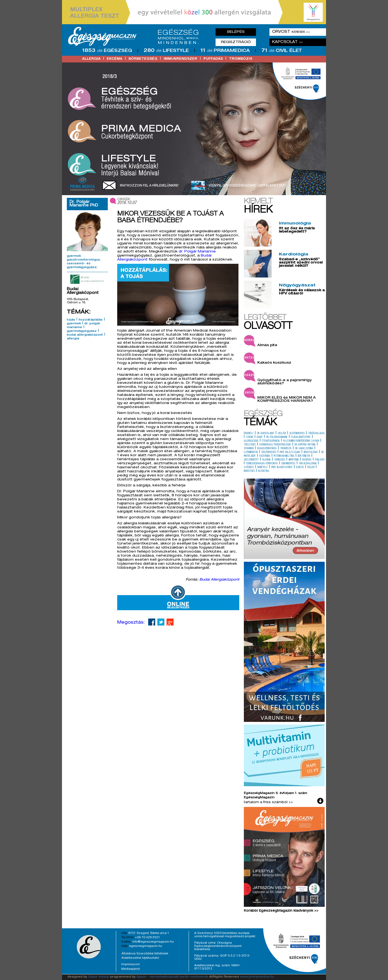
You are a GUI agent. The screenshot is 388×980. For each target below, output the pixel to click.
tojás (71, 320)
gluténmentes (297, 434)
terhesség (280, 460)
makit (260, 437)
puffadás (213, 59)
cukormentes (288, 464)
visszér (282, 434)
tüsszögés (250, 445)
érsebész (249, 434)
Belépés (236, 32)
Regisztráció (236, 42)
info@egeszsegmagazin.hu (153, 942)
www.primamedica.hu (257, 977)
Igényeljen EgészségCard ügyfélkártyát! (247, 186)
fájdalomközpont (301, 437)
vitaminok (249, 449)
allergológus (251, 441)
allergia (91, 59)
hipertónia (294, 460)
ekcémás (307, 460)
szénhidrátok (251, 452)
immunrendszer (180, 59)
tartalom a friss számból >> (268, 802)
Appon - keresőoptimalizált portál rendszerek (172, 977)
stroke (250, 437)
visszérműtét (251, 460)
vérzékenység (269, 452)
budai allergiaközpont (85, 335)
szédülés (249, 468)
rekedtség (249, 471)
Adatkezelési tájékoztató (140, 958)
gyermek (74, 324)
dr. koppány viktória (305, 445)
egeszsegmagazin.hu (146, 946)
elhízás (300, 468)
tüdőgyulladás (316, 434)
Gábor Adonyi (99, 977)
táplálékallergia (308, 464)
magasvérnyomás (267, 449)
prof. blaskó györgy (282, 468)
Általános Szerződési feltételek (145, 954)
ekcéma (115, 59)
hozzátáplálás (91, 320)
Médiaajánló (131, 969)
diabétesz (263, 468)
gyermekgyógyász (82, 331)
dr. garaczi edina (304, 449)
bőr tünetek (304, 456)
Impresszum (131, 964)
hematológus (311, 452)
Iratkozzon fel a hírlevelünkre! (149, 186)
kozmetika (264, 471)
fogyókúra (265, 456)
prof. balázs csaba (290, 452)
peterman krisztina (284, 456)
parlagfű (320, 460)
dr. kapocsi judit (266, 434)
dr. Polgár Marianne (197, 252)
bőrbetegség (143, 59)
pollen (311, 468)
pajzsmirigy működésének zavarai (301, 441)
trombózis (241, 59)
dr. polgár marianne (277, 437)
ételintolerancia (271, 441)
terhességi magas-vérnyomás (262, 464)
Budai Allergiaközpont (219, 580)
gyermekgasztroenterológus (275, 445)
